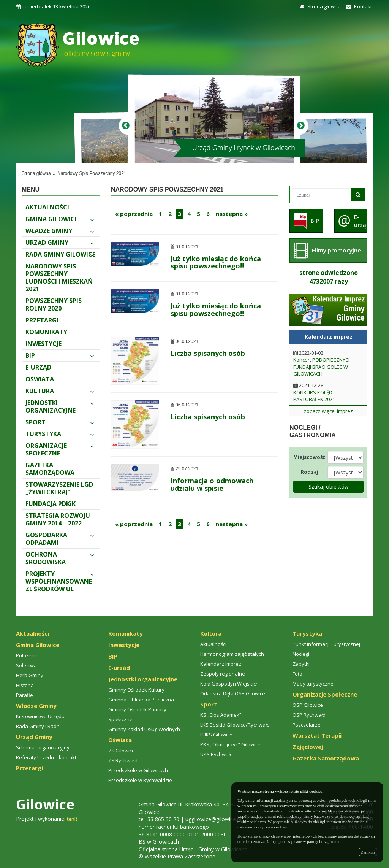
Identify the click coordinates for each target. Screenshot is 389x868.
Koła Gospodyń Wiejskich (229, 684)
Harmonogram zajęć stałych (232, 654)
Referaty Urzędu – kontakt (46, 757)
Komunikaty (46, 332)
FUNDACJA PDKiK (51, 504)
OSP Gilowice (308, 705)
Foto (297, 674)
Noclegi (301, 654)
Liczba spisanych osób (208, 353)
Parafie (25, 695)
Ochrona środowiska (60, 558)
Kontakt (358, 6)
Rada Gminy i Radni (38, 726)
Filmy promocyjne (336, 250)
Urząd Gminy (60, 243)
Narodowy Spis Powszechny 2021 (92, 173)
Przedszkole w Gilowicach (138, 770)
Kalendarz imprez (221, 664)
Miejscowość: (308, 457)
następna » (232, 214)
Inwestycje (43, 344)
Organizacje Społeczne (60, 449)
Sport (60, 422)
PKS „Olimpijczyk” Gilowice (230, 744)
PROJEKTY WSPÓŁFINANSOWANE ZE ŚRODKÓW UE (60, 581)
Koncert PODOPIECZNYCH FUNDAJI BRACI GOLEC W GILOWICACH (323, 367)
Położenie (27, 655)
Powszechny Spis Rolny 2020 (54, 305)
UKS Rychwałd (217, 754)
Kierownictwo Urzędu (40, 716)
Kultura (60, 391)
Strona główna (319, 6)
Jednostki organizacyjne (60, 406)
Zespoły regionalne (223, 674)
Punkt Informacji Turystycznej (326, 644)
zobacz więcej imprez (328, 411)
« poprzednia (134, 214)
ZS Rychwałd (123, 760)
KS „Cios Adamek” (221, 715)
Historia (25, 685)
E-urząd (38, 367)
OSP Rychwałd (309, 715)
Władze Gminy (60, 231)
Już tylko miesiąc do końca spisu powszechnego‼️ (216, 262)
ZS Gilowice (122, 751)
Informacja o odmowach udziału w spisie (212, 484)
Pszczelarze (307, 725)
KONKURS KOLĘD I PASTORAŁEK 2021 (314, 396)
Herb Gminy (30, 675)
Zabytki (301, 664)
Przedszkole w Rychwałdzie (140, 780)
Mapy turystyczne (313, 684)
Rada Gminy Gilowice (60, 254)
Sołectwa (26, 665)
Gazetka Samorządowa (50, 469)
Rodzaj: (310, 472)
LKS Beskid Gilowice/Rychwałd (235, 725)
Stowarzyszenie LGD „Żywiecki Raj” (59, 488)
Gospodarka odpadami (60, 539)
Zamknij (368, 852)
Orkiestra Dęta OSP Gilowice (233, 693)
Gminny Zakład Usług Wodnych (144, 729)
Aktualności (47, 207)
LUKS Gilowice (216, 735)
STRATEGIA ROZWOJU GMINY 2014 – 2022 (58, 519)
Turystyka (60, 434)
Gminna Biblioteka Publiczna (141, 700)
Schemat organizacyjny (43, 747)
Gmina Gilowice (60, 219)
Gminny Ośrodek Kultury (136, 690)
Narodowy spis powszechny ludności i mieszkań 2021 (59, 278)
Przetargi (42, 320)
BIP (60, 355)
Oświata (40, 379)
